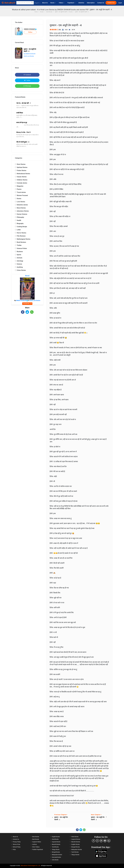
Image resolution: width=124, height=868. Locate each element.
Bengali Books (56, 852)
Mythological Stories (24, 239)
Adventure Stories (23, 211)
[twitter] (101, 841)
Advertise (81, 3)
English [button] (37, 3)
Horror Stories (21, 233)
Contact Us (101, 3)
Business (20, 252)
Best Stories (36, 837)
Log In (120, 3)
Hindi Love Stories (29, 56)
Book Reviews (21, 242)
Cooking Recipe (22, 227)
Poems (19, 189)
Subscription (91, 3)
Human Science (22, 214)
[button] (32, 3)
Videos (62, 3)
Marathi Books (56, 844)
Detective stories (22, 205)
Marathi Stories (76, 842)
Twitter (27, 80)
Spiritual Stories (22, 167)
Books (53, 3)
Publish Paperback (38, 849)
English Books (56, 837)
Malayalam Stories (77, 849)
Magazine (20, 186)
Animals (20, 258)
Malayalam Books (57, 855)
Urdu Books (55, 860)
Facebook (27, 75)
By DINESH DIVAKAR (30, 54)
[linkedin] (109, 841)
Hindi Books (55, 839)
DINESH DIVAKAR (30, 29)
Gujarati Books (56, 842)
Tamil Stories (75, 852)
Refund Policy (17, 847)
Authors (35, 844)
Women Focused (22, 195)
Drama (19, 199)
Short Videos (36, 847)
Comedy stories (22, 183)
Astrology (20, 261)
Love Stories (21, 202)
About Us (45, 3)
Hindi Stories (75, 837)
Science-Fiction (22, 248)
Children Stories (22, 180)
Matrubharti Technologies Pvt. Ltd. (31, 866)
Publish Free (111, 3)
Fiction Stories (22, 170)
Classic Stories (22, 177)
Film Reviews (21, 236)
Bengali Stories (76, 847)
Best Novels (36, 839)
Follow (30, 32)
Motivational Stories (23, 174)
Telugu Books (56, 849)
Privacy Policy (17, 842)
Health (19, 220)
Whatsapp (27, 86)
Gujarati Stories (76, 839)
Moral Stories (21, 208)
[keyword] (25, 3)
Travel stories (21, 192)
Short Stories (21, 164)
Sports (19, 255)
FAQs (14, 849)
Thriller (19, 245)
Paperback (72, 3)
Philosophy (20, 217)
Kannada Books (56, 857)
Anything (20, 267)
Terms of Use (16, 844)
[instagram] (97, 841)
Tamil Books (55, 847)
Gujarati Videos (37, 842)
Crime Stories (21, 270)
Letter (19, 230)
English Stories (75, 844)
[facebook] (93, 841)
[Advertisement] (27, 330)
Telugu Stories (75, 855)
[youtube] (105, 841)
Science (19, 264)
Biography (20, 223)
